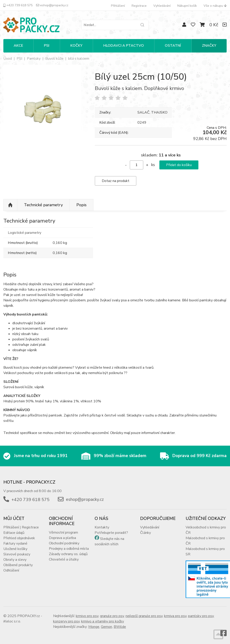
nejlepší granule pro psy (144, 616)
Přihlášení (118, 6)
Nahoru (10, 205)
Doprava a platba (62, 538)
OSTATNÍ (173, 46)
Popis (81, 205)
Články (145, 533)
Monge (94, 627)
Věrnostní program (63, 532)
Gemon (106, 627)
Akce (18, 46)
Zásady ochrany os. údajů (68, 554)
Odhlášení (11, 570)
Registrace (139, 6)
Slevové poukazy (17, 554)
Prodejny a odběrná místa (69, 549)
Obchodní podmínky (64, 543)
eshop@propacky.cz (52, 5)
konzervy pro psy (66, 621)
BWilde (120, 627)
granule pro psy (112, 616)
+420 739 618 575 (18, 5)
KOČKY (76, 46)
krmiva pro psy (175, 616)
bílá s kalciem (79, 59)
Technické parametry (43, 205)
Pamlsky (34, 59)
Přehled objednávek (19, 538)
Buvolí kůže (54, 59)
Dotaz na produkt (116, 181)
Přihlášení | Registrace (21, 527)
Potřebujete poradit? (111, 533)
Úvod (8, 59)
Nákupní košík (187, 6)
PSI (47, 46)
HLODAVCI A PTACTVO (124, 46)
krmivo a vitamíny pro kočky (103, 621)
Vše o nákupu (215, 6)
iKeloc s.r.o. (12, 621)
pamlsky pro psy (201, 616)
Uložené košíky (15, 549)
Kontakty (102, 527)
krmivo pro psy (87, 616)
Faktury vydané (15, 543)
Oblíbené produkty (18, 565)
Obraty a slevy (15, 560)
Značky (209, 46)
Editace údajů (14, 533)
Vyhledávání (162, 6)
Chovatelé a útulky (64, 559)
